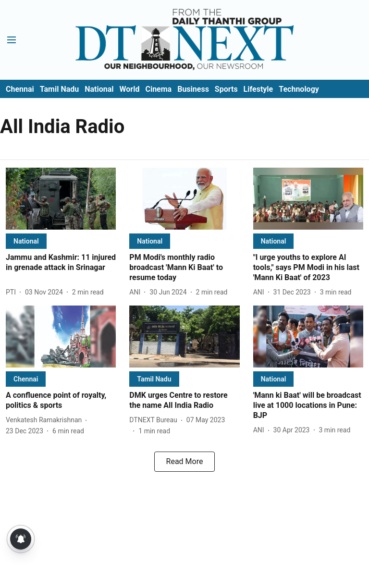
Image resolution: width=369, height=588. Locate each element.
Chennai (20, 89)
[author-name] (13, 292)
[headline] (61, 263)
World (130, 89)
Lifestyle (258, 89)
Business (193, 89)
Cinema (158, 89)
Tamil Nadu (59, 89)
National (99, 89)
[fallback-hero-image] (61, 199)
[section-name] (26, 241)
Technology (299, 89)
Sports (226, 89)
